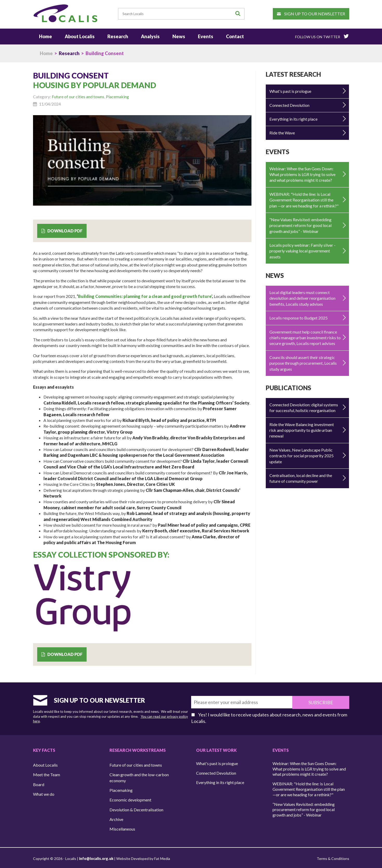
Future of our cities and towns (78, 96)
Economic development (130, 798)
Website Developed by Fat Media (143, 857)
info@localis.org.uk (96, 857)
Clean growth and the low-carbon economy (139, 776)
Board (39, 783)
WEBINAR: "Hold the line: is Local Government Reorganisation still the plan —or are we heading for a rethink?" (304, 199)
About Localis (80, 36)
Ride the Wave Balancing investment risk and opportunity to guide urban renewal (302, 429)
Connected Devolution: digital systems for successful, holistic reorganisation (304, 407)
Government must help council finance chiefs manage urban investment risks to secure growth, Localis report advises (305, 337)
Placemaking (117, 96)
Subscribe (325, 701)
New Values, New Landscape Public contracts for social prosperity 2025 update (302, 455)
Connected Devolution (289, 104)
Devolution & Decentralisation (136, 808)
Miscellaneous (122, 828)
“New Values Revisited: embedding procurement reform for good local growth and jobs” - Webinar (300, 225)
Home (46, 36)
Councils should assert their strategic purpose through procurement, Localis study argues (303, 362)
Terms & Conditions (333, 857)
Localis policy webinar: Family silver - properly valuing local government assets (302, 250)
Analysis (150, 36)
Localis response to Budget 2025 (299, 317)
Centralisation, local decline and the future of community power (301, 477)
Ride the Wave (282, 132)
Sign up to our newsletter (311, 14)
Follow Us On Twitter (322, 35)
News (179, 36)
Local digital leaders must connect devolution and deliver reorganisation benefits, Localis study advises (302, 297)
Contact (235, 36)
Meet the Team (47, 773)
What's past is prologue (290, 91)
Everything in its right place (293, 118)
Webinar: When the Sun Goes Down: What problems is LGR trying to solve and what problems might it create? (302, 174)
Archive (116, 818)
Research (118, 36)
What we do (44, 793)
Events (206, 36)
